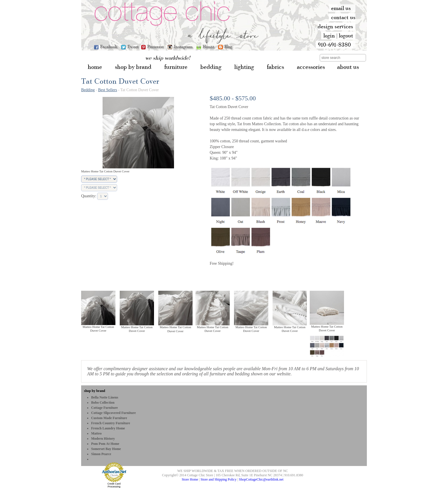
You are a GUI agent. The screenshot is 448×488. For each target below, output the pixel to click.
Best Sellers (108, 90)
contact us (343, 17)
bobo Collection (103, 403)
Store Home (190, 479)
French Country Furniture (111, 423)
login (329, 35)
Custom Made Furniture (109, 418)
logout (346, 35)
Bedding (88, 90)
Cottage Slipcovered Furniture (113, 413)
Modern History (103, 439)
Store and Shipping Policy (219, 479)
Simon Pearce (101, 454)
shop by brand (95, 391)
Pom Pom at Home (105, 444)
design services (335, 26)
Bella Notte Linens (105, 397)
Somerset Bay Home (106, 449)
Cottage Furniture (104, 408)
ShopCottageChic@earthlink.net (261, 479)
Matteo (96, 433)
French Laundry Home (108, 428)
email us (341, 8)
